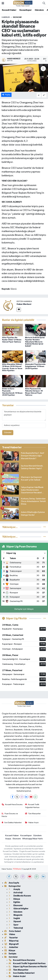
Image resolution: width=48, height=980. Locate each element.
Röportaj (11, 941)
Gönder (8, 433)
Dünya (14, 899)
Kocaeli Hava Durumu (12, 804)
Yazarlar (11, 938)
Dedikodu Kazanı (20, 896)
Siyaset (15, 921)
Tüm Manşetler (33, 814)
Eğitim (14, 902)
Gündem (39, 10)
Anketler (11, 947)
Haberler (6, 17)
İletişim (10, 954)
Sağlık (14, 918)
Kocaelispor (26, 10)
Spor (14, 925)
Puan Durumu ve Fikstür (10, 815)
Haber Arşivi (32, 823)
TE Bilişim (17, 869)
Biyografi (11, 944)
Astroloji (16, 893)
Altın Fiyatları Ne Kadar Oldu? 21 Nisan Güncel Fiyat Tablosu (12, 340)
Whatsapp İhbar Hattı (33, 839)
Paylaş (6, 95)
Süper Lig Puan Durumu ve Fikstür (28, 967)
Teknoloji (16, 928)
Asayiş (8, 839)
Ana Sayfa (12, 883)
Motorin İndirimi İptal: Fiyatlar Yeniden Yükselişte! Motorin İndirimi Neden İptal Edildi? (35, 342)
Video (10, 934)
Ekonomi (17, 17)
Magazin (16, 915)
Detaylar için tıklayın (24, 609)
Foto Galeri (13, 931)
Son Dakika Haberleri (12, 823)
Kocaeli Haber (9, 10)
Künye (10, 951)
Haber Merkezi (24, 304)
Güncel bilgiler (19, 909)
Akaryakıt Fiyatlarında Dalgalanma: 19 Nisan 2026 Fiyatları (35, 366)
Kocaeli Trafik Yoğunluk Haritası (32, 806)
